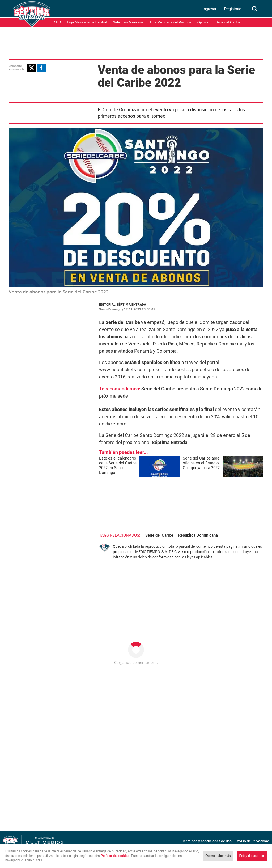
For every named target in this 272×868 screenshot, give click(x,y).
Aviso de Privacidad (253, 841)
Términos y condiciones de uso (207, 841)
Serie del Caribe (228, 22)
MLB (58, 22)
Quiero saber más (218, 856)
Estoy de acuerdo (252, 856)
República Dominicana (198, 535)
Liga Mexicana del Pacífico (170, 22)
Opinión (203, 22)
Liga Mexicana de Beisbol (87, 22)
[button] (32, 68)
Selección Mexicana (128, 22)
